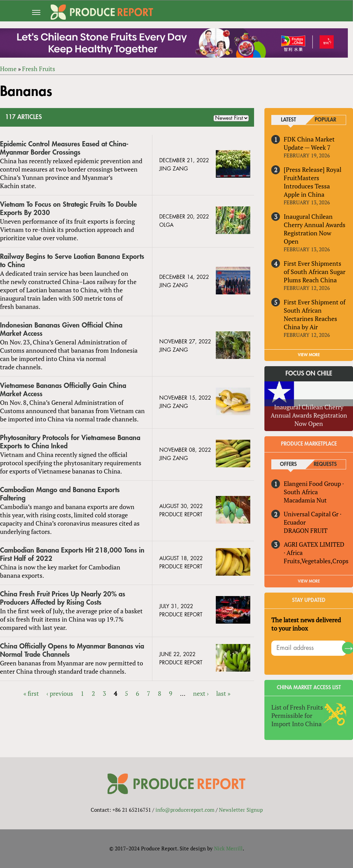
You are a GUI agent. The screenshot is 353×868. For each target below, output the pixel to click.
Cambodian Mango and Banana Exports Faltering (60, 494)
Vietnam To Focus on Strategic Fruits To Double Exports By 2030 (68, 209)
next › (201, 693)
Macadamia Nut (305, 500)
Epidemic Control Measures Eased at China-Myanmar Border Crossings (64, 148)
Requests (325, 464)
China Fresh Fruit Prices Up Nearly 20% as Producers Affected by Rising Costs (63, 598)
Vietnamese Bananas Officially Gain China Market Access (63, 390)
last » (223, 693)
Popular (325, 120)
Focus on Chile (309, 373)
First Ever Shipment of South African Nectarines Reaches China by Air (315, 314)
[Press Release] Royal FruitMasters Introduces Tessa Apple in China (312, 182)
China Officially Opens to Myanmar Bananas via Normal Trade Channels (72, 650)
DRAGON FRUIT (306, 530)
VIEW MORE (309, 355)
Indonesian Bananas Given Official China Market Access (61, 329)
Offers (288, 464)
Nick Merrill (228, 848)
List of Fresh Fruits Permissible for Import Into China (297, 715)
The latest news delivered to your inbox (306, 624)
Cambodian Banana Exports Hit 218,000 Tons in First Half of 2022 (72, 554)
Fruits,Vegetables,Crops (316, 561)
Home (8, 69)
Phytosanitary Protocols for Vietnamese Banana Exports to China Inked (70, 442)
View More (309, 581)
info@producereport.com (185, 810)
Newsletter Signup (241, 810)
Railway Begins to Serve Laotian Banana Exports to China (72, 261)
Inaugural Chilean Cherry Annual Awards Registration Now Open (315, 229)
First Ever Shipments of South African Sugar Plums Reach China (315, 272)
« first (31, 693)
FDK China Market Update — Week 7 (309, 143)
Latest (289, 120)
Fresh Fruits (39, 69)
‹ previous (60, 693)
